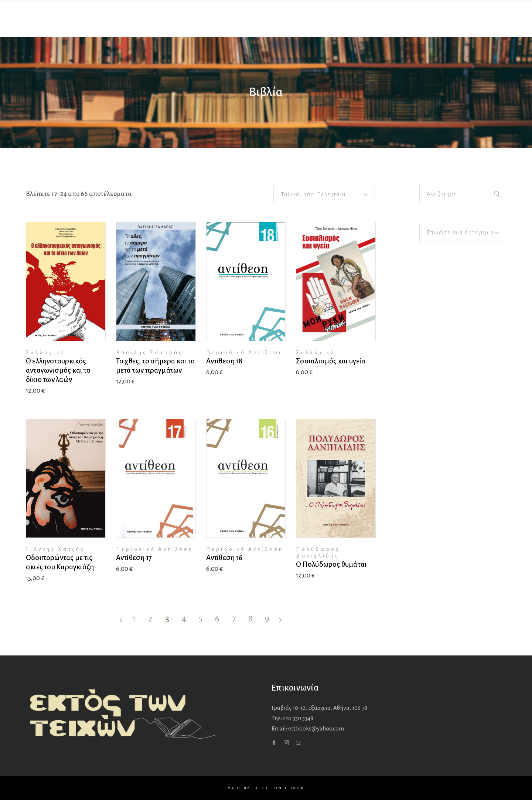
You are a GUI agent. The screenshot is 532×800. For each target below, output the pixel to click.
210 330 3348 (298, 718)
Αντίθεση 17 (134, 558)
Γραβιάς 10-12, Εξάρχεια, (319, 708)
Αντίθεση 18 (224, 361)
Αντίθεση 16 (224, 558)
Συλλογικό (46, 352)
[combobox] (324, 194)
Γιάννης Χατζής (55, 549)
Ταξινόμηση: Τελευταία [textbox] (313, 194)
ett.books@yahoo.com (316, 728)
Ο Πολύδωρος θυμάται (331, 564)
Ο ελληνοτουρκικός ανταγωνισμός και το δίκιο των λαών (58, 370)
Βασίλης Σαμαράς (150, 352)
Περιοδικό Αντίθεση (245, 352)
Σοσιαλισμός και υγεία (331, 361)
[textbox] (463, 233)
